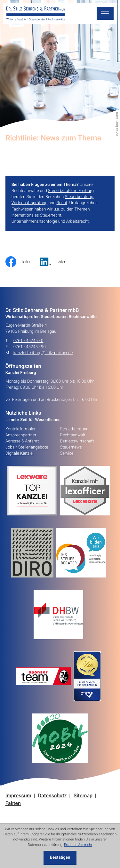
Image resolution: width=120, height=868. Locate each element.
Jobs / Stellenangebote (27, 447)
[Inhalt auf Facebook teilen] (23, 262)
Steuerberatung (79, 197)
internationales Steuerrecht (36, 215)
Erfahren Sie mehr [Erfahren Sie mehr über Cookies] (78, 845)
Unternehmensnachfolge (34, 221)
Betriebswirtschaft (77, 441)
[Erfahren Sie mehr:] (34, 553)
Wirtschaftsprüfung (29, 203)
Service (67, 453)
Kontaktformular (21, 429)
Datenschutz (52, 796)
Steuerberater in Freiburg (71, 191)
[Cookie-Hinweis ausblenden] (60, 858)
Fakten (13, 804)
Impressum (18, 796)
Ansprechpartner (21, 435)
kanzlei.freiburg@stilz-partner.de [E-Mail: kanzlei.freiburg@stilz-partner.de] (43, 353)
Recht (62, 203)
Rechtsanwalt (73, 435)
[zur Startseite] (36, 14)
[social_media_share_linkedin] (57, 262)
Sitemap (83, 796)
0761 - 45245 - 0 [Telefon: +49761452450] (28, 341)
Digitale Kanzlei (20, 453)
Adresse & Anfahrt (22, 441)
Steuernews (71, 447)
